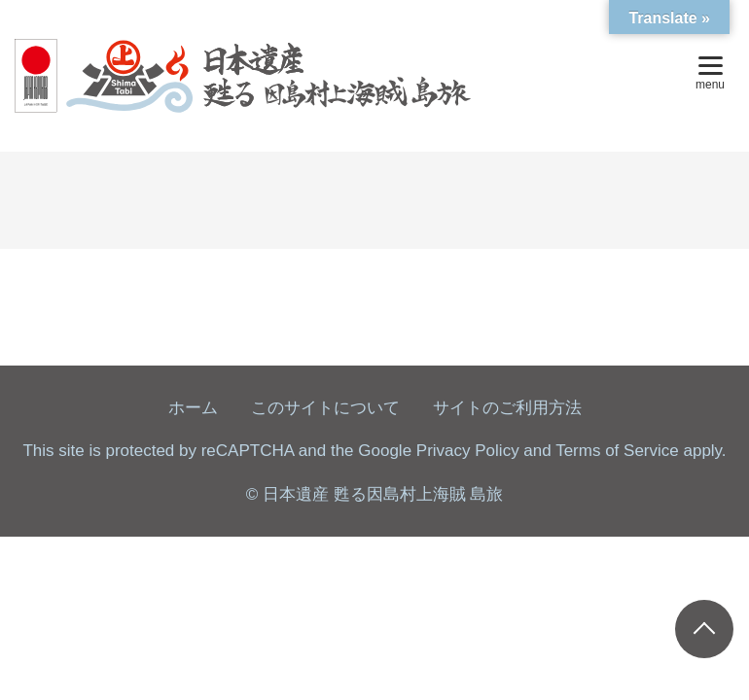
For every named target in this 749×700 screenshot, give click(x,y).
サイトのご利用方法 (507, 408)
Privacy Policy (468, 451)
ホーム (193, 408)
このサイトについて (325, 408)
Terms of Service (617, 451)
